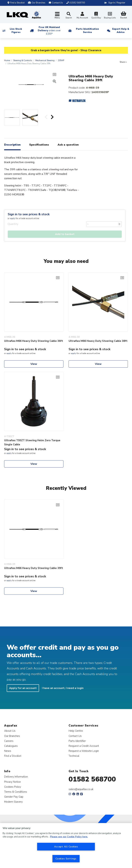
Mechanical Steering (45, 60)
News (8, 751)
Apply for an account (23, 688)
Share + (123, 62)
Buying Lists (110, 16)
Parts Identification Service (87, 31)
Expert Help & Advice (121, 31)
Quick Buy (96, 16)
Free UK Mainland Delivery (49, 31)
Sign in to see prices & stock (29, 214)
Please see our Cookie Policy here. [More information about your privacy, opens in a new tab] (69, 837)
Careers (9, 741)
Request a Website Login (84, 751)
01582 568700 (92, 779)
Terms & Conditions (16, 792)
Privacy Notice (12, 782)
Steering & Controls (23, 60)
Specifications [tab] (39, 145)
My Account (82, 16)
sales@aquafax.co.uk (81, 789)
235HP (61, 60)
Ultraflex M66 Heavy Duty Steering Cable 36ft (34, 341)
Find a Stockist (16, 3)
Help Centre (76, 731)
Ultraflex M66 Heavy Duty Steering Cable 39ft (34, 568)
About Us (10, 731)
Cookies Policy (13, 787)
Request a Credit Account (84, 746)
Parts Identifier (77, 741)
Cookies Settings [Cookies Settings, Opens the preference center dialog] (66, 859)
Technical (74, 756)
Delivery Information (16, 777)
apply (13, 218)
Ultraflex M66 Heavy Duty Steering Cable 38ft (98, 341)
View (34, 364)
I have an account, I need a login (63, 688)
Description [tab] (12, 145)
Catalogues (11, 746)
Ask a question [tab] (68, 145)
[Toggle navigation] (57, 16)
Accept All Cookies (66, 847)
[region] (66, 846)
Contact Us (75, 736)
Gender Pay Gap (14, 797)
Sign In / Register (117, 3)
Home (7, 60)
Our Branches (37, 3)
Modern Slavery (13, 802)
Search (69, 15)
